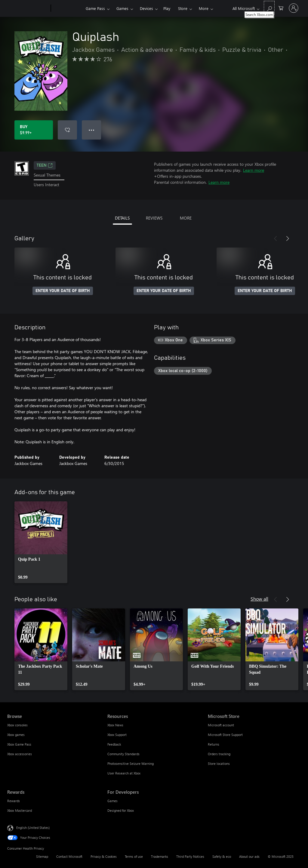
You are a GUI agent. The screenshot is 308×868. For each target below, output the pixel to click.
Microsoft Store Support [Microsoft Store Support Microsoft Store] (225, 735)
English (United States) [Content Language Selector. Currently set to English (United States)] (33, 827)
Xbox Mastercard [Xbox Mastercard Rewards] (20, 810)
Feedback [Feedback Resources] (114, 744)
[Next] (288, 239)
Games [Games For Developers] (112, 801)
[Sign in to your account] (294, 8)
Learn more (254, 170)
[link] (41, 542)
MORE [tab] (186, 218)
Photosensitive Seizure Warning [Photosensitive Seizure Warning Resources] (131, 763)
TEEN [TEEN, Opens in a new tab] (45, 165)
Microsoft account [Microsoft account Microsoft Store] (221, 725)
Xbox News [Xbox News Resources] (115, 725)
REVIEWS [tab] (154, 218)
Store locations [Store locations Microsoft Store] (219, 763)
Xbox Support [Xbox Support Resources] (117, 735)
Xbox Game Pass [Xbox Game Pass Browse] (19, 744)
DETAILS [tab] (122, 218)
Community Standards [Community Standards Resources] (123, 754)
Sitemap (42, 856)
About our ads (249, 856)
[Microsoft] (28, 8)
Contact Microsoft (69, 856)
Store (183, 8)
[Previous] (276, 239)
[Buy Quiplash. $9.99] (34, 130)
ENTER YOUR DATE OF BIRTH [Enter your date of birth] (63, 291)
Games (122, 8)
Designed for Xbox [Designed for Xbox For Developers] (121, 810)
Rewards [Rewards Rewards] (14, 801)
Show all (259, 599)
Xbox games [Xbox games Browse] (16, 735)
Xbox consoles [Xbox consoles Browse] (17, 725)
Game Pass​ (95, 8)
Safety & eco (222, 856)
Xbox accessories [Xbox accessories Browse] (20, 754)
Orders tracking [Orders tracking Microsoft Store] (219, 754)
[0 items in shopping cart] (281, 8)
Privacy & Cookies (104, 856)
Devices (146, 8)
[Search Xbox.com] (269, 8)
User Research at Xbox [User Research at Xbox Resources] (124, 773)
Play (167, 8)
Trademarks (160, 856)
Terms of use (134, 856)
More (204, 8)
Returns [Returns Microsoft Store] (214, 744)
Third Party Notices (190, 856)
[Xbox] (68, 8)
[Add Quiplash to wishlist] (67, 130)
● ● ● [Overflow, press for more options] (92, 130)
